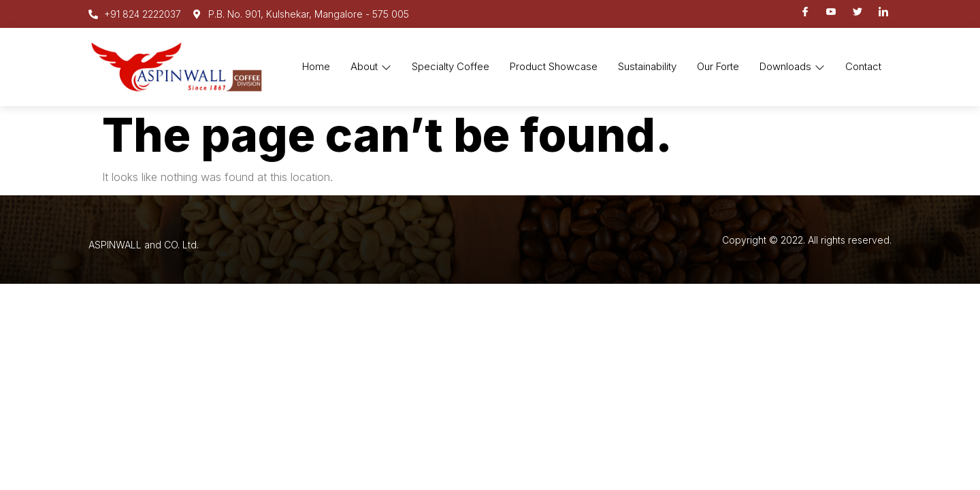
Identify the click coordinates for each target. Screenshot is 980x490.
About (371, 66)
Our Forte (718, 66)
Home (316, 66)
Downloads (792, 66)
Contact (863, 66)
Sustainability (647, 66)
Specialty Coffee (451, 66)
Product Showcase (554, 66)
